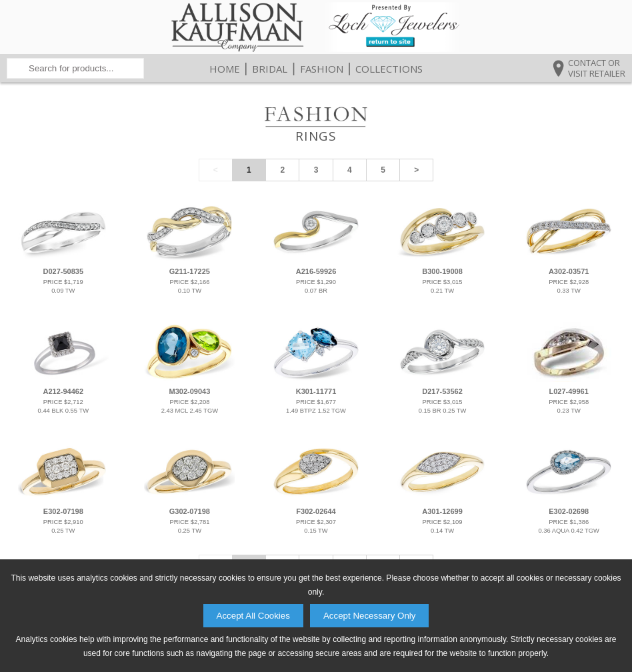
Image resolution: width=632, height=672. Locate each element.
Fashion (322, 69)
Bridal (270, 69)
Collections (389, 69)
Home (225, 69)
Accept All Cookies (253, 616)
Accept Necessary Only (370, 616)
